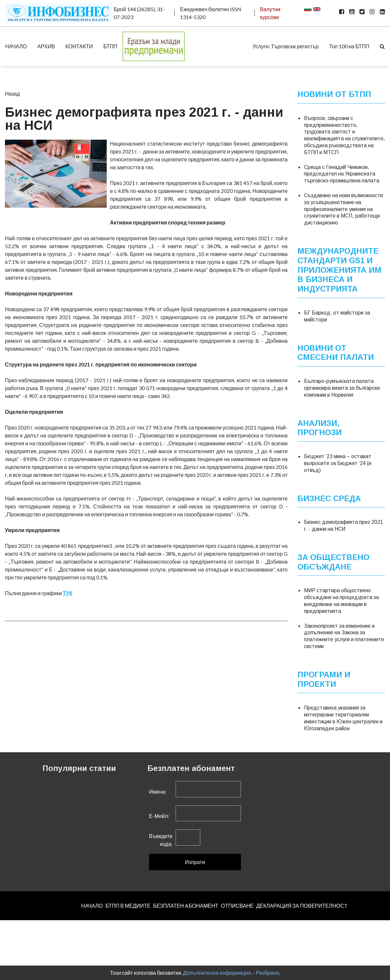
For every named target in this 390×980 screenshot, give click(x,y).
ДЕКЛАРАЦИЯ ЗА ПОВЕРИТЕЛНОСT (302, 906)
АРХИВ (46, 46)
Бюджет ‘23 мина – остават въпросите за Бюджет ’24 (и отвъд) (338, 463)
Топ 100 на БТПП (349, 46)
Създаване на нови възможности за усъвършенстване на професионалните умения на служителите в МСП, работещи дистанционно (343, 209)
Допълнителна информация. (218, 973)
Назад (12, 93)
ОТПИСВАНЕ (237, 906)
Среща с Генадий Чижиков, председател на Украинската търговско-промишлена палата (342, 174)
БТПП (110, 46)
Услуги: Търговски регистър (285, 46)
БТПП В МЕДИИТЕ (128, 906)
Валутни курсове (270, 13)
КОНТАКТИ (79, 46)
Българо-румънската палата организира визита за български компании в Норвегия (342, 388)
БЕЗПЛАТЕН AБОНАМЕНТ (185, 906)
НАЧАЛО (16, 46)
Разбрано (267, 973)
